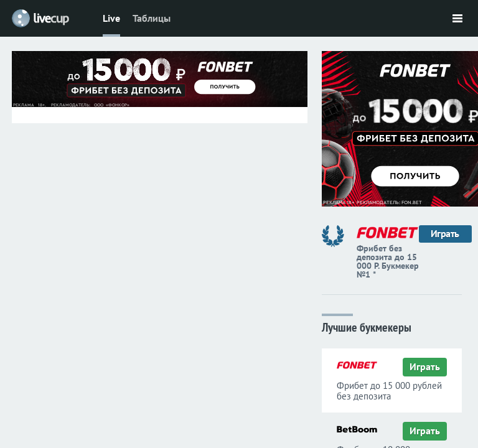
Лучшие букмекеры (367, 326)
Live (111, 18)
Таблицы (152, 18)
